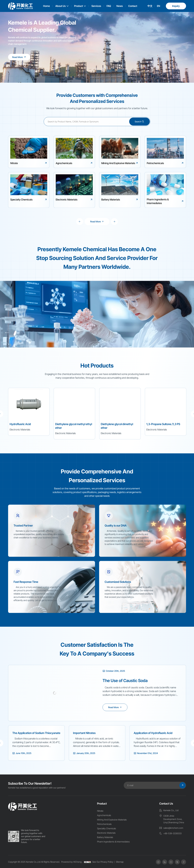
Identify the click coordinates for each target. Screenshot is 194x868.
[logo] (20, 6)
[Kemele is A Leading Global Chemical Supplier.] (19, 57)
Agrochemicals (104, 815)
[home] (23, 807)
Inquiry (176, 6)
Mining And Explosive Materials (112, 820)
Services (96, 6)
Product (79, 6)
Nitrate (100, 811)
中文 (150, 6)
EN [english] (159, 6)
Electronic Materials (106, 833)
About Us (60, 6)
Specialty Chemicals (107, 828)
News (120, 6)
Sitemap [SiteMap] (120, 862)
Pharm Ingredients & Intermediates (113, 842)
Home (46, 6)
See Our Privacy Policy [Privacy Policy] (103, 862)
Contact (133, 6)
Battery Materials (105, 837)
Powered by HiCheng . (72, 862)
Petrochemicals (104, 824)
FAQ (109, 6)
